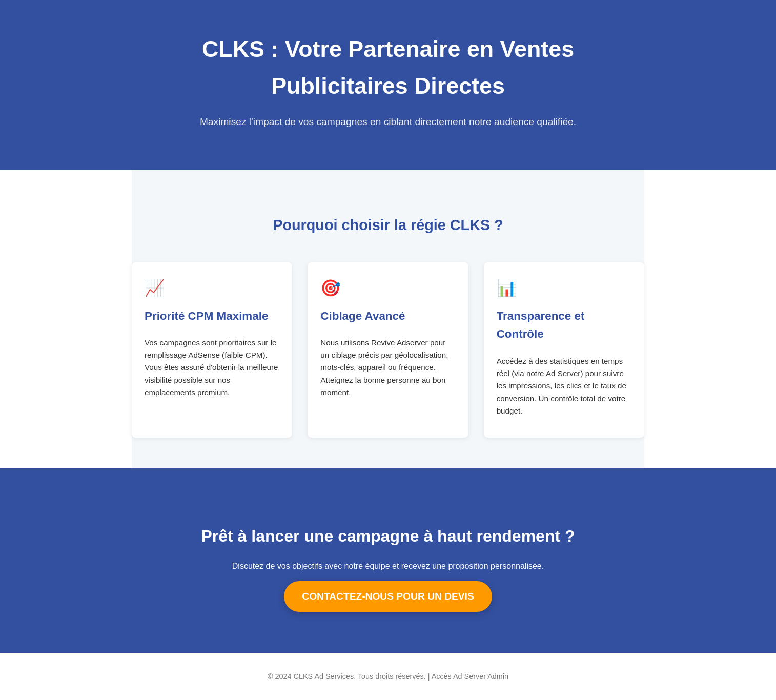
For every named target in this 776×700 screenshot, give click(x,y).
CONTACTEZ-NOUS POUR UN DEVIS (388, 596)
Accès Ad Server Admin (470, 676)
